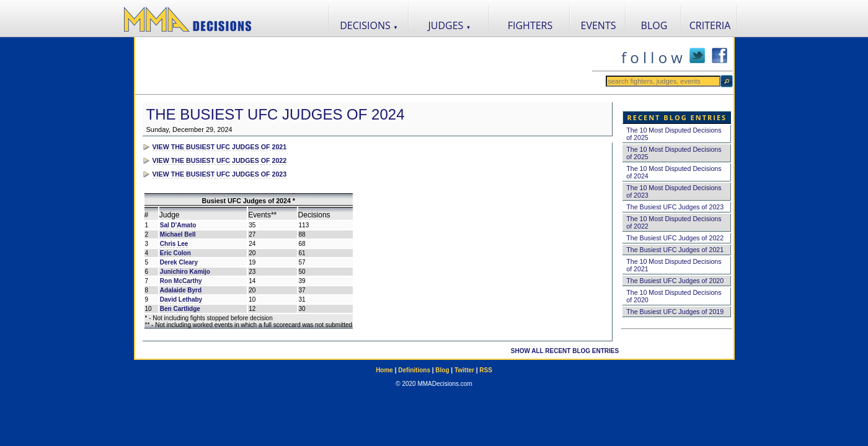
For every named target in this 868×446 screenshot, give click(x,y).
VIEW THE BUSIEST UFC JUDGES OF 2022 (220, 160)
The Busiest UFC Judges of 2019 (675, 312)
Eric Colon (175, 253)
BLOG (654, 25)
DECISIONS (369, 25)
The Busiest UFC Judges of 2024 (276, 114)
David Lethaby (181, 300)
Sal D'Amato (178, 225)
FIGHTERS (530, 25)
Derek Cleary (179, 262)
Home (384, 370)
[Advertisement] (363, 66)
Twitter (464, 370)
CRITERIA (710, 25)
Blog (442, 370)
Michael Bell (178, 234)
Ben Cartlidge (180, 309)
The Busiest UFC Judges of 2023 (675, 207)
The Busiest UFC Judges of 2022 (675, 238)
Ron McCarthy (181, 281)
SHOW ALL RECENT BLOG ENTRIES (565, 351)
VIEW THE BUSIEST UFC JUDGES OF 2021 (220, 147)
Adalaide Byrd (181, 290)
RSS (486, 370)
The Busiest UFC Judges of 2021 (675, 250)
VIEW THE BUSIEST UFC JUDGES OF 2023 (220, 174)
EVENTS (599, 25)
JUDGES (450, 25)
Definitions (414, 370)
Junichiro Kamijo (185, 272)
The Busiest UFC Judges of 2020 (675, 281)
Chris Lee (174, 244)
